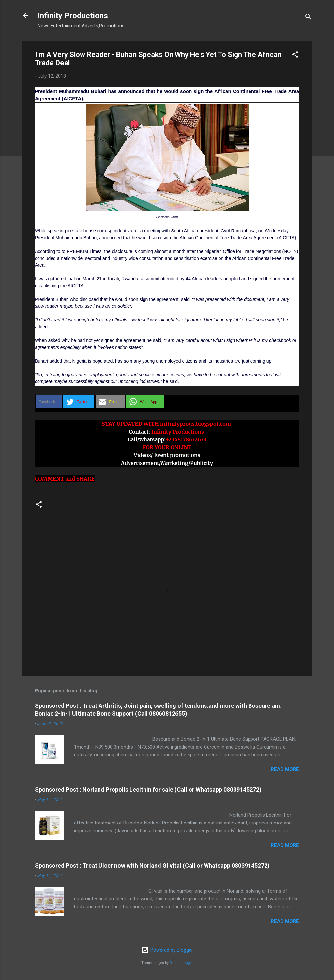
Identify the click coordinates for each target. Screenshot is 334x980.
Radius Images (181, 963)
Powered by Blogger (167, 950)
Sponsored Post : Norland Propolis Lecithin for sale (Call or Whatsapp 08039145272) (148, 789)
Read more (285, 769)
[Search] (308, 18)
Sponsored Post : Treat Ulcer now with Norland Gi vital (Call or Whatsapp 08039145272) (152, 865)
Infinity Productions (73, 16)
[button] (295, 56)
